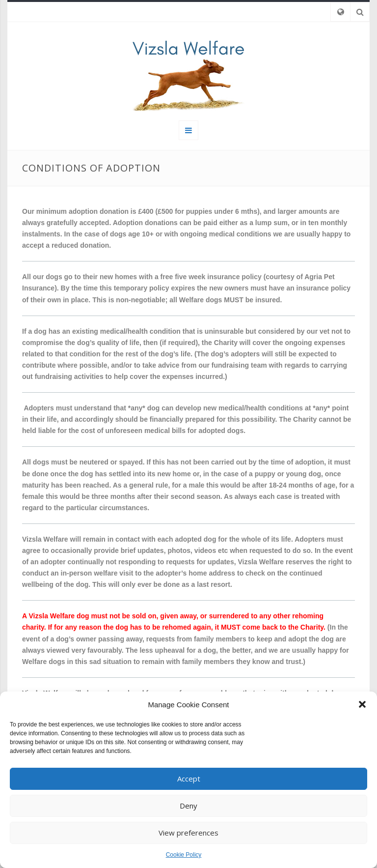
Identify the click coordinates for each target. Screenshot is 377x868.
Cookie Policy (184, 855)
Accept (189, 779)
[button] (362, 704)
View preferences (188, 833)
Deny (188, 806)
